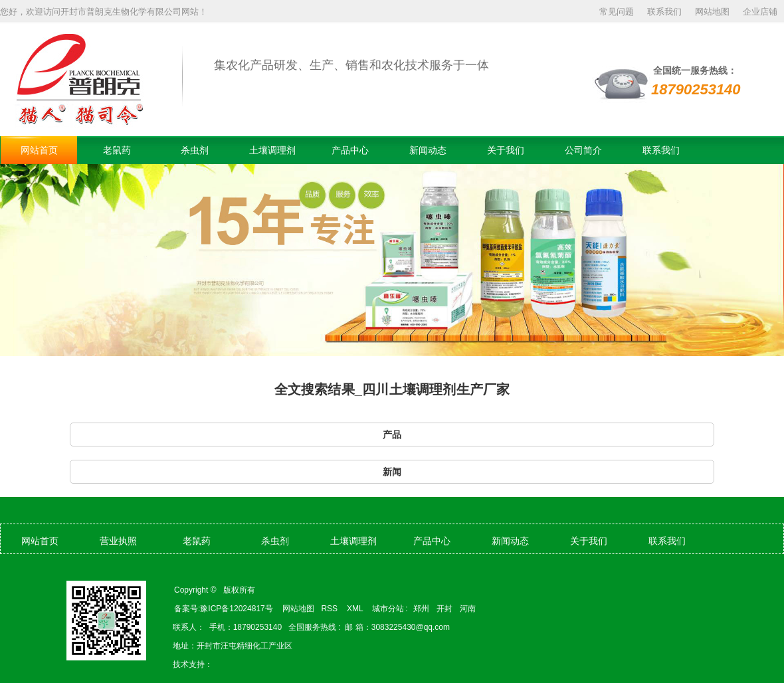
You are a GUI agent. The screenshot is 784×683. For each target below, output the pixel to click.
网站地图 (712, 12)
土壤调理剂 (272, 150)
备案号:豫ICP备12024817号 (224, 609)
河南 (468, 609)
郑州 (421, 609)
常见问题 (617, 12)
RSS (330, 609)
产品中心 (350, 150)
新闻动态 (428, 150)
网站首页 (39, 150)
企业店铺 (760, 12)
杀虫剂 (195, 150)
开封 (444, 609)
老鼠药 (117, 150)
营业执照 (118, 541)
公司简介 (583, 150)
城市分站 (388, 609)
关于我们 (506, 150)
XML (356, 609)
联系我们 (664, 12)
